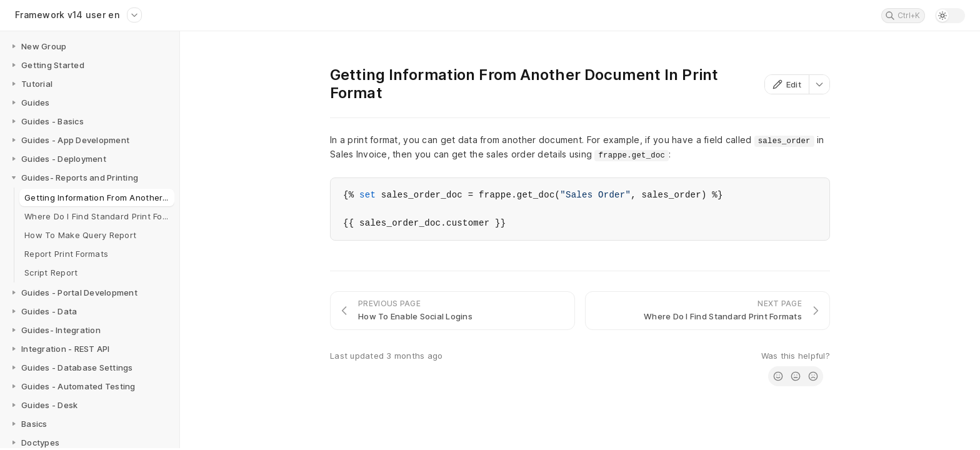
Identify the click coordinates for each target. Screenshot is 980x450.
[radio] (778, 376)
